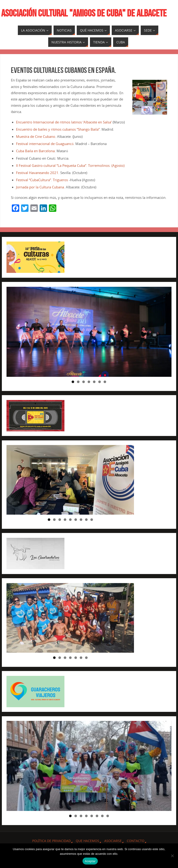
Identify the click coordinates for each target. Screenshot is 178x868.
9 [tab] (92, 520)
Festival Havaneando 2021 (37, 173)
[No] (172, 856)
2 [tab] (78, 382)
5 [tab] (94, 382)
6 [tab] (100, 382)
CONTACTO (136, 841)
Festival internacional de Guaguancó (45, 144)
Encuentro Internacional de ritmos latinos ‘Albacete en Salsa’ (64, 122)
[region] (89, 332)
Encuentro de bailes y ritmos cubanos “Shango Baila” (58, 129)
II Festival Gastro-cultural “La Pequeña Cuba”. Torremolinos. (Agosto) (70, 165)
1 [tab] (73, 382)
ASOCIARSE (113, 841)
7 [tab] (105, 382)
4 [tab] (89, 382)
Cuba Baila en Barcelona (35, 151)
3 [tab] (84, 382)
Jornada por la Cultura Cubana (40, 187)
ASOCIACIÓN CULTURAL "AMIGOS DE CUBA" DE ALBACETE (84, 13)
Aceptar (90, 861)
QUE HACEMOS (87, 841)
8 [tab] (86, 520)
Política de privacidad (52, 841)
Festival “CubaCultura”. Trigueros (42, 180)
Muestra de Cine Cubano (36, 136)
